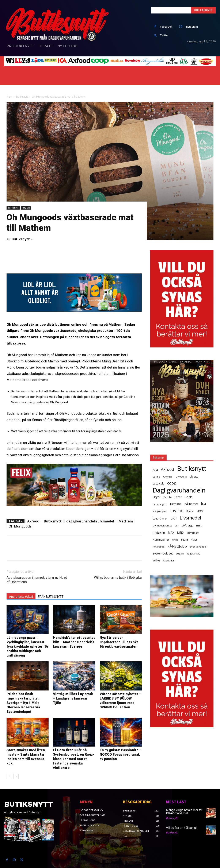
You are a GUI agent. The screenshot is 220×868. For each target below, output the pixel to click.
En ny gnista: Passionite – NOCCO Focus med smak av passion (121, 754)
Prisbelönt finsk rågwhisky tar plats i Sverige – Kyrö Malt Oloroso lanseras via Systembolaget (23, 703)
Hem (9, 97)
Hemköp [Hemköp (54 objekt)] (176, 504)
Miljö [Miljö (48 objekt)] (180, 532)
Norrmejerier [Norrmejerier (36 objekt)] (161, 540)
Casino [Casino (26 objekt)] (156, 477)
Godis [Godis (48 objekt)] (188, 497)
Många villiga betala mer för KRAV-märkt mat (184, 812)
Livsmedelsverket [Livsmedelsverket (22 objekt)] (162, 526)
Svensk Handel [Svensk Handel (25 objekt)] (198, 547)
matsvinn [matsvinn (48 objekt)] (159, 532)
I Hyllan (26, 208)
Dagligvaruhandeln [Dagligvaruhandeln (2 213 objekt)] (179, 490)
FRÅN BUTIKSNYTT (51, 597)
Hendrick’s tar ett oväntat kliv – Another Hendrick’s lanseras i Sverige (74, 642)
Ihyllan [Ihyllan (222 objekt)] (177, 511)
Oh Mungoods (20, 526)
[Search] (203, 10)
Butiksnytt (22, 97)
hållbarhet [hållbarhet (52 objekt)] (191, 504)
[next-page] (16, 776)
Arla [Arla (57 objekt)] (155, 470)
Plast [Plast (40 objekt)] (194, 540)
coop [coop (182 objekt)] (172, 483)
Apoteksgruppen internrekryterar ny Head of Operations (37, 580)
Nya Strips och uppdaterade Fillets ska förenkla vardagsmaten (119, 642)
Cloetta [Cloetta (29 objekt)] (194, 476)
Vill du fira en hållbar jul (181, 828)
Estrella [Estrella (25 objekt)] (168, 497)
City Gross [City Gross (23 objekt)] (181, 477)
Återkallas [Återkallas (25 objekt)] (169, 560)
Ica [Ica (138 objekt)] (204, 504)
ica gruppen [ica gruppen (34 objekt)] (160, 511)
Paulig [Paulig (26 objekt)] (185, 540)
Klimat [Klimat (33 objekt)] (190, 511)
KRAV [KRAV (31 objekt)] (200, 511)
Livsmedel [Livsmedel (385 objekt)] (190, 518)
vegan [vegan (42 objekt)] (180, 553)
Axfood (33, 521)
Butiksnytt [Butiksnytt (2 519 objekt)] (192, 469)
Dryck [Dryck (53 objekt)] (157, 497)
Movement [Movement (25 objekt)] (193, 533)
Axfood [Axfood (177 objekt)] (168, 469)
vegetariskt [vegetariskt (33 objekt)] (193, 554)
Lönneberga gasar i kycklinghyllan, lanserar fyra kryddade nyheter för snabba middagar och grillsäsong (27, 647)
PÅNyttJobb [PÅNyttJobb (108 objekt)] (177, 546)
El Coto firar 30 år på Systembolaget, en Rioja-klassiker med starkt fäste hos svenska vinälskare (73, 759)
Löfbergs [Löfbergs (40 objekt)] (187, 525)
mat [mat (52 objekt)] (199, 525)
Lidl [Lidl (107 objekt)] (174, 518)
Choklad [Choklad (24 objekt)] (168, 477)
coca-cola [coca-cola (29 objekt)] (158, 483)
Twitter (164, 35)
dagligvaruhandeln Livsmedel (90, 521)
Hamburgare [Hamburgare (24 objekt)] (160, 504)
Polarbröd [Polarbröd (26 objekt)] (159, 547)
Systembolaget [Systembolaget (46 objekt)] (163, 553)
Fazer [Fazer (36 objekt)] (178, 497)
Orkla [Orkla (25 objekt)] (175, 540)
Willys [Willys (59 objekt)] (156, 560)
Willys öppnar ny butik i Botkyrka (118, 578)
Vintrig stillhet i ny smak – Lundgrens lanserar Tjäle (73, 698)
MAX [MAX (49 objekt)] (171, 532)
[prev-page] (9, 776)
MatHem (126, 521)
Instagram (192, 27)
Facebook (166, 27)
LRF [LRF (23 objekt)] (177, 526)
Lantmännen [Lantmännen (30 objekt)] (160, 518)
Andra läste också (21, 597)
